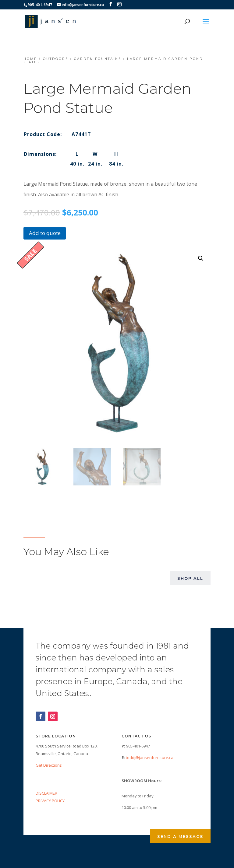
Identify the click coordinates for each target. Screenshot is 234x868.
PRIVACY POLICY (50, 801)
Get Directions (49, 765)
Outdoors (56, 59)
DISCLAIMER (46, 793)
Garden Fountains (98, 59)
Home (30, 59)
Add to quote (45, 233)
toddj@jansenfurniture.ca (150, 758)
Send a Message (180, 836)
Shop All (190, 578)
